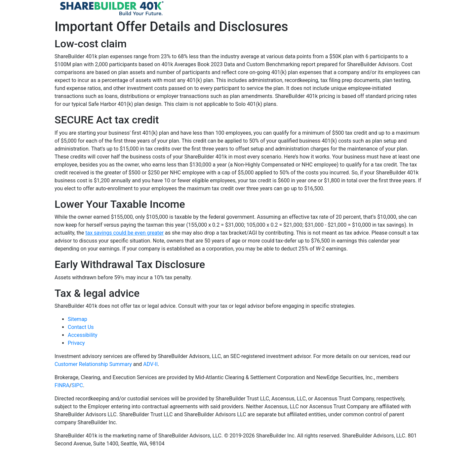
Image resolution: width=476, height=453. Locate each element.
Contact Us (81, 327)
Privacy (76, 343)
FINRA (62, 385)
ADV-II (150, 364)
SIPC (77, 385)
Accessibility (83, 335)
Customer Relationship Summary (93, 364)
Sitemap (78, 319)
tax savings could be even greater (124, 233)
